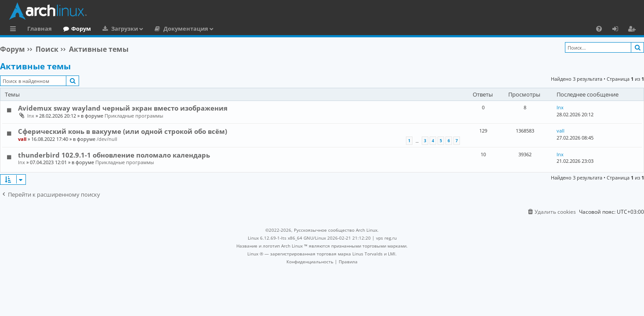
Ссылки (15, 30)
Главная (40, 29)
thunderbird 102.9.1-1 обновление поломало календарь (114, 155)
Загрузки (125, 29)
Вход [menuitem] (618, 30)
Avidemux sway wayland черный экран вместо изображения (123, 108)
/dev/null (107, 139)
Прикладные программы (134, 116)
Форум (81, 29)
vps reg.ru (386, 238)
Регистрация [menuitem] (633, 30)
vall (22, 139)
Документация (186, 29)
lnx (31, 116)
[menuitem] (599, 29)
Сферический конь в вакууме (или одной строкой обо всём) (123, 131)
